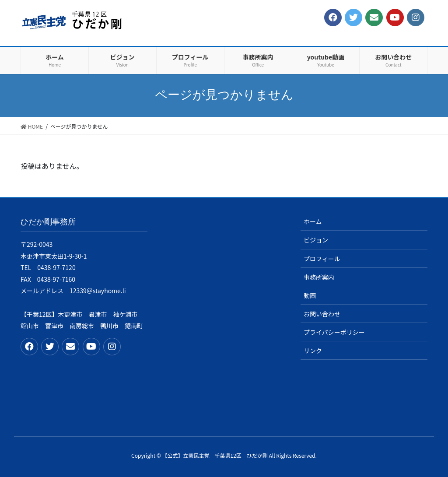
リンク (313, 351)
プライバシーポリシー (334, 332)
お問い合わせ (322, 314)
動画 (310, 295)
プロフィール (322, 259)
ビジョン (316, 240)
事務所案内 (319, 277)
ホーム (313, 221)
